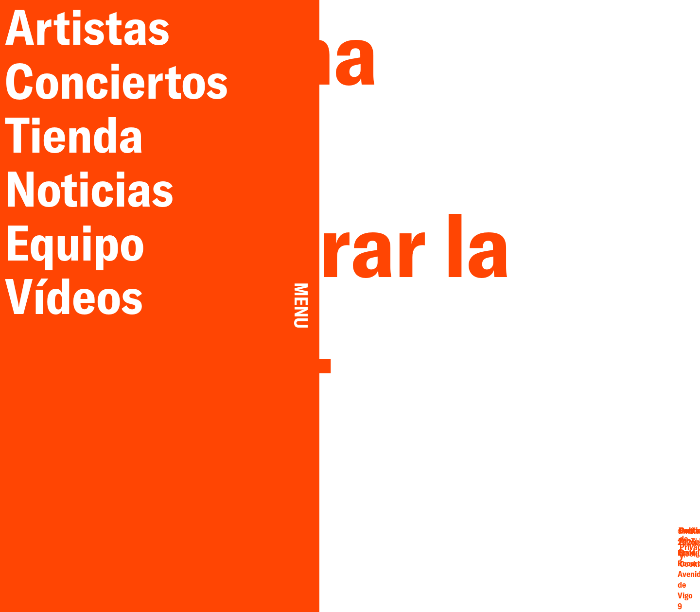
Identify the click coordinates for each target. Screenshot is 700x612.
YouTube (554, 559)
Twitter (554, 549)
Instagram (512, 569)
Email (512, 549)
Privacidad (628, 558)
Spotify (554, 569)
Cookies (628, 568)
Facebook (512, 559)
